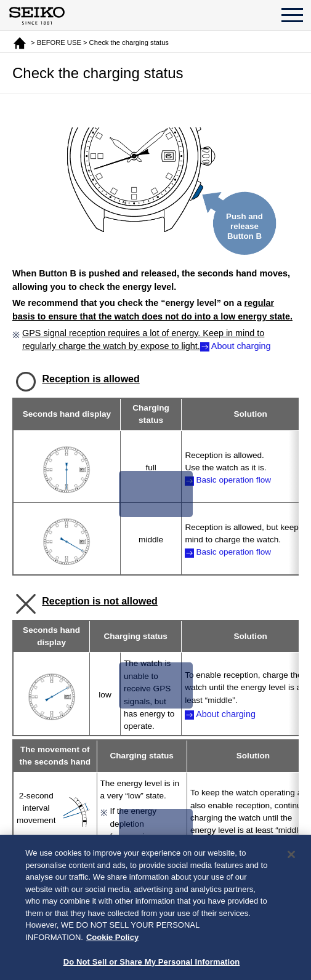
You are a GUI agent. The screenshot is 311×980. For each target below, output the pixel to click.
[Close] (291, 859)
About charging (241, 346)
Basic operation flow (233, 480)
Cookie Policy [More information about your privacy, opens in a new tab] (112, 942)
